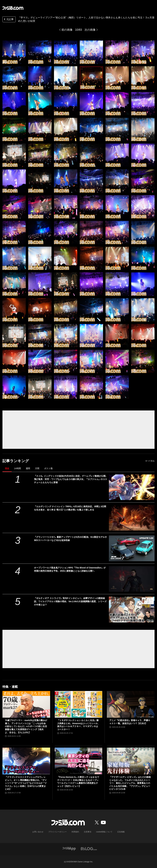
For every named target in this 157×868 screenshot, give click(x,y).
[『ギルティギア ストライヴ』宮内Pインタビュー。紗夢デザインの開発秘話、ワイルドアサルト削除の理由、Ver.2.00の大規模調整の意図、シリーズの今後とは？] (132, 609)
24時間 (17, 468)
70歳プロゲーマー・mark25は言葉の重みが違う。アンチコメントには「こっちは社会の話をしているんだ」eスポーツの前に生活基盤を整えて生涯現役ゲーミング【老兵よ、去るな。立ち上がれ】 (26, 726)
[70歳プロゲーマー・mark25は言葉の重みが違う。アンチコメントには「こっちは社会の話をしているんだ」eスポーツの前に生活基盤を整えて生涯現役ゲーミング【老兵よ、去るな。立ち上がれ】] (26, 704)
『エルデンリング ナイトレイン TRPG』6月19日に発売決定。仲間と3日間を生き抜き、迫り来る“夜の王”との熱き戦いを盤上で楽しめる (70, 508)
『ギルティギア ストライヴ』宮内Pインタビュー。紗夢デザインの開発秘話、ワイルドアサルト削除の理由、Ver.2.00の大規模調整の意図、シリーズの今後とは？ (70, 601)
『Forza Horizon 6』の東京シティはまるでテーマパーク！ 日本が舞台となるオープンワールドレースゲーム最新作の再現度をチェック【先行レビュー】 (78, 782)
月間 (37, 468)
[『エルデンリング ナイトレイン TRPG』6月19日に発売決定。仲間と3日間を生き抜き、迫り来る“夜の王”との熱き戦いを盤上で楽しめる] (132, 518)
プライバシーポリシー (57, 832)
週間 (28, 468)
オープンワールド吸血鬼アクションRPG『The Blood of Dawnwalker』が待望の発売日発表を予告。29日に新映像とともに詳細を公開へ (70, 569)
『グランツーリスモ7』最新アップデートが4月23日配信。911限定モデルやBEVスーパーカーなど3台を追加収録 (70, 539)
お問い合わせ (38, 832)
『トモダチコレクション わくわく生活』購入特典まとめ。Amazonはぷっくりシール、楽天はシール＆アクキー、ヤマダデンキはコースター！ (78, 725)
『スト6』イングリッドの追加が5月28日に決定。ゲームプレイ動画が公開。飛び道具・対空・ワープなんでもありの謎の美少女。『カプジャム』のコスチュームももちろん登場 (71, 479)
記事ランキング (16, 461)
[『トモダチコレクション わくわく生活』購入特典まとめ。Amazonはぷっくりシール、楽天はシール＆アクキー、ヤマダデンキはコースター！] (79, 704)
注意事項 (88, 832)
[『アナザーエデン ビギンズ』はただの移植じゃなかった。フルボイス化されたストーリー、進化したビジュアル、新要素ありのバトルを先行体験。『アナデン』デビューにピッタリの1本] (131, 761)
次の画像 (90, 30)
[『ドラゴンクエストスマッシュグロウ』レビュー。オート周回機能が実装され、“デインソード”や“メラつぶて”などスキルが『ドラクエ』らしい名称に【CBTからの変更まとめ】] (26, 761)
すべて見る (150, 461)
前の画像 (67, 30)
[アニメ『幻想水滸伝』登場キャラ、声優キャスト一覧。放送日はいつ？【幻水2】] (131, 704)
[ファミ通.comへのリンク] (13, 8)
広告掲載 (121, 832)
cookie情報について (104, 832)
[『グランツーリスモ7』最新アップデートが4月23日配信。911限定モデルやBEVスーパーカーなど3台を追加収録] (132, 548)
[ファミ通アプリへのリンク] (69, 848)
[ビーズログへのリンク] (89, 848)
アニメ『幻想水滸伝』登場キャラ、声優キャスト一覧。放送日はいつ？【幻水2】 (130, 722)
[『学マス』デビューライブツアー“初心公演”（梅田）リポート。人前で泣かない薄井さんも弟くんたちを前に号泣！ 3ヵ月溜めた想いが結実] (14, 52)
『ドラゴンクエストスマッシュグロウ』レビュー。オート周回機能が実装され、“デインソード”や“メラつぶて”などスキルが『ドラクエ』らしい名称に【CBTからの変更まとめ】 (26, 783)
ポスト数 (48, 468)
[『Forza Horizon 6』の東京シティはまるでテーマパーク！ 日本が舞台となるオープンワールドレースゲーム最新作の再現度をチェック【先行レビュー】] (79, 761)
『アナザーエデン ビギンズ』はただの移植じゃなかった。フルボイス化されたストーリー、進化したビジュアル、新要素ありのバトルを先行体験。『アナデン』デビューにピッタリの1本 (130, 783)
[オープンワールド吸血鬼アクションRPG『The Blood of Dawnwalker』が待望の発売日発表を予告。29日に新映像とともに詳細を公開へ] (132, 579)
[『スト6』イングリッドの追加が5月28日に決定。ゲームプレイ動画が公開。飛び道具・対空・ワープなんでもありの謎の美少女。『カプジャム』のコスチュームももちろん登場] (132, 487)
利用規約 (75, 832)
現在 (7, 468)
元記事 (8, 20)
